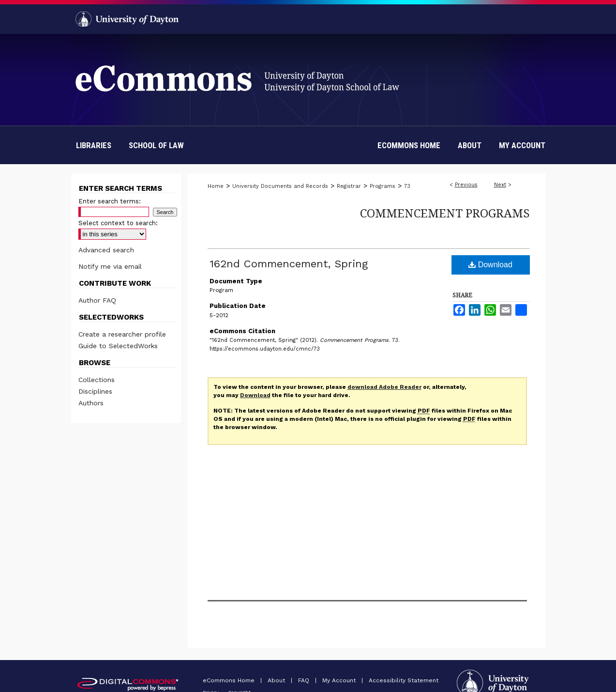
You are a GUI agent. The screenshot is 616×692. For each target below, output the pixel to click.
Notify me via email (110, 266)
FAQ (305, 680)
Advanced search (106, 250)
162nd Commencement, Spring (289, 264)
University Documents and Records (280, 186)
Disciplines (95, 391)
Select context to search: (118, 223)
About (277, 680)
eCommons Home (230, 680)
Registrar (349, 186)
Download (490, 265)
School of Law (156, 145)
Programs (383, 186)
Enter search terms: (110, 201)
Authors (91, 403)
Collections (97, 380)
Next (500, 185)
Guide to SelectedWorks (118, 346)
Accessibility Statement (404, 680)
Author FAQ (97, 300)
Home (216, 186)
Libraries (94, 145)
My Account (340, 680)
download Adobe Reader (384, 387)
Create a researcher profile (122, 334)
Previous (466, 185)
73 (407, 186)
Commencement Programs (445, 213)
